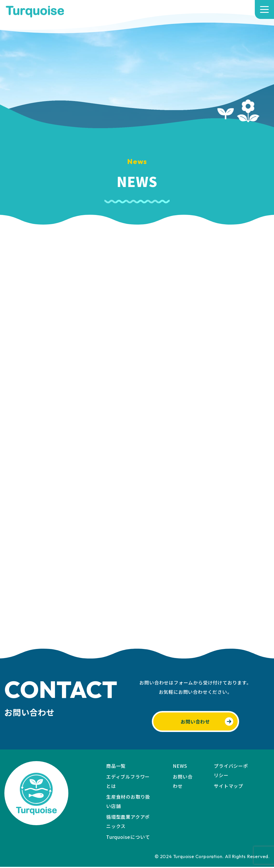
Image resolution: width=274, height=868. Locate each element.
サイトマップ (228, 787)
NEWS (180, 767)
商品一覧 (116, 767)
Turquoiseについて (128, 838)
